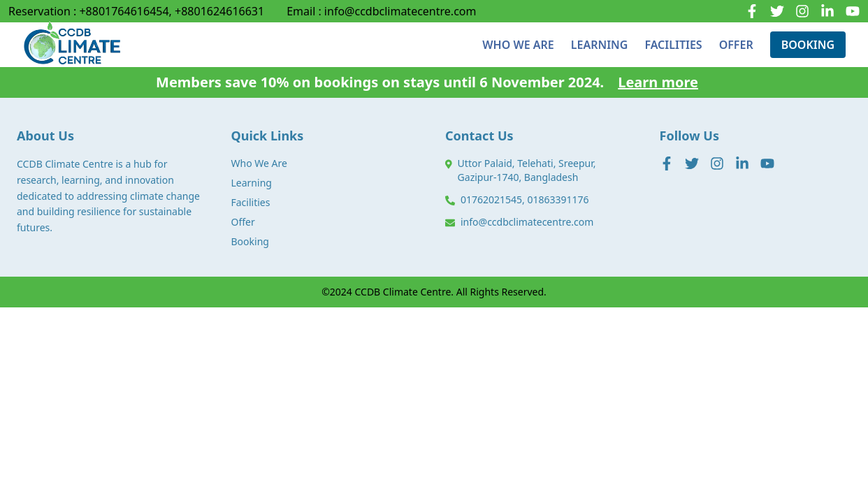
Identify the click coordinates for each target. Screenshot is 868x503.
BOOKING (808, 45)
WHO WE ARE (518, 45)
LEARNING (600, 45)
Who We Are (259, 163)
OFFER (736, 45)
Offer (243, 222)
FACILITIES (673, 45)
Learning (252, 183)
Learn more (658, 82)
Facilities (251, 202)
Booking (250, 241)
